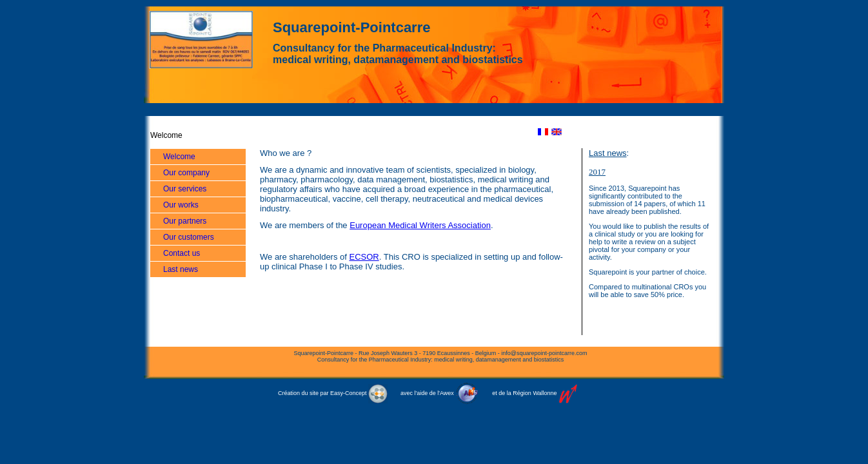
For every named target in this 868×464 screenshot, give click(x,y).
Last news (181, 269)
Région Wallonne (535, 393)
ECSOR (364, 257)
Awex (447, 393)
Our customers (189, 237)
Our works (181, 205)
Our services (185, 189)
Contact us (182, 253)
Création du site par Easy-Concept (333, 393)
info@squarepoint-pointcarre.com (544, 353)
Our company (186, 173)
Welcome (179, 157)
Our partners (185, 221)
